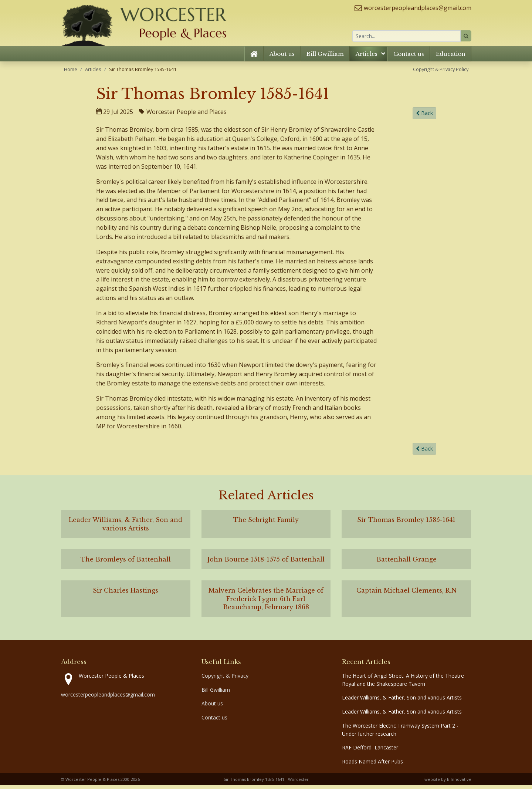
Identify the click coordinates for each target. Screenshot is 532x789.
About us (282, 57)
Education (451, 57)
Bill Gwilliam (325, 57)
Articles (367, 57)
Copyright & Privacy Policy (441, 73)
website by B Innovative (448, 783)
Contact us (409, 57)
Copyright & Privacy (225, 679)
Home (71, 73)
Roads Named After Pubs (372, 765)
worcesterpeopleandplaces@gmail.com (418, 8)
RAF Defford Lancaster (370, 751)
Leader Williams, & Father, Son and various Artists (402, 701)
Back (424, 117)
